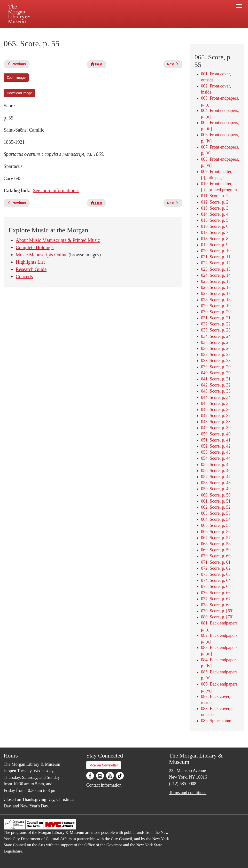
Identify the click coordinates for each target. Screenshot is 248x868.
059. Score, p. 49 (216, 489)
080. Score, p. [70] (217, 617)
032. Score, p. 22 (216, 324)
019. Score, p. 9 (215, 245)
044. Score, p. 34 (216, 397)
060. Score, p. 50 (216, 495)
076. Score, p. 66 (216, 593)
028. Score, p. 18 (216, 300)
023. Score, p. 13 (216, 269)
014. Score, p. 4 (215, 214)
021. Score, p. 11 (216, 257)
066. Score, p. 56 (216, 532)
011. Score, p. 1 (215, 196)
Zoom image (16, 78)
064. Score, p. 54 (216, 519)
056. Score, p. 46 (216, 471)
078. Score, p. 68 (216, 605)
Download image (19, 93)
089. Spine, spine (216, 721)
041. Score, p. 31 (216, 379)
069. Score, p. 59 (216, 550)
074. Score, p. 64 (216, 580)
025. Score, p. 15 (216, 281)
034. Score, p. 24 (216, 336)
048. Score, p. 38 (216, 422)
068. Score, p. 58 (216, 544)
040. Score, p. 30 (216, 373)
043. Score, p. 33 (216, 391)
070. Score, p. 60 (216, 556)
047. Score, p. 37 (216, 416)
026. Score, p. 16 (216, 287)
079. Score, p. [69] (217, 611)
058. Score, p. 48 (216, 483)
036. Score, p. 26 (216, 348)
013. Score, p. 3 (215, 208)
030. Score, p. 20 (216, 312)
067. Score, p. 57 (216, 538)
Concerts (24, 276)
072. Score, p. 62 (216, 568)
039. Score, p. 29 (216, 367)
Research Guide (31, 269)
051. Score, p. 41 (216, 440)
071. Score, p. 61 (216, 562)
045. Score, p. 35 (216, 403)
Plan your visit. (66, 32)
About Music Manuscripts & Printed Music (58, 240)
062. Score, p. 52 (216, 507)
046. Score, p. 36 (216, 410)
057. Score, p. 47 (216, 477)
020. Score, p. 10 (216, 251)
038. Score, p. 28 (216, 361)
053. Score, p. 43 (216, 452)
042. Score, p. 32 (216, 385)
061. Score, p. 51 (216, 501)
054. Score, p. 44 (216, 458)
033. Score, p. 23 (216, 330)
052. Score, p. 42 (216, 446)
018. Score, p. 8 (215, 239)
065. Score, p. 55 (216, 525)
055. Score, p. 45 (216, 465)
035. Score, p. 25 (216, 342)
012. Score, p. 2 (215, 202)
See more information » (56, 190)
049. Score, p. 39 (216, 428)
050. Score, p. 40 (216, 434)
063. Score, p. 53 (216, 513)
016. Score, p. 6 (215, 226)
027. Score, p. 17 (216, 293)
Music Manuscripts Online (42, 255)
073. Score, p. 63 (216, 574)
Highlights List (30, 262)
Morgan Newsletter (104, 765)
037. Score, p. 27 (216, 355)
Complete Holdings (35, 247)
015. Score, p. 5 (215, 220)
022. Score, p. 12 (216, 263)
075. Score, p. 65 (216, 586)
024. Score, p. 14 (216, 275)
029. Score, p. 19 (216, 306)
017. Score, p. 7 (215, 232)
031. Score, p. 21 (216, 318)
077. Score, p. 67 (216, 599)
